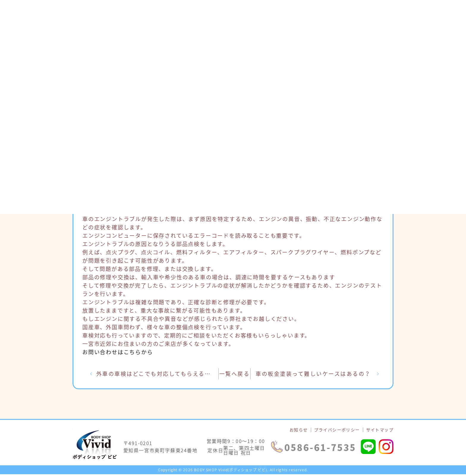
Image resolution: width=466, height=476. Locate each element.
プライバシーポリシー (337, 431)
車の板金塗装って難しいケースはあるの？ (314, 375)
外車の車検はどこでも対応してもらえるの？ (159, 375)
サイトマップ (380, 431)
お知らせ (299, 431)
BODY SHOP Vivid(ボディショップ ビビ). (231, 472)
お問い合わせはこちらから (118, 352)
